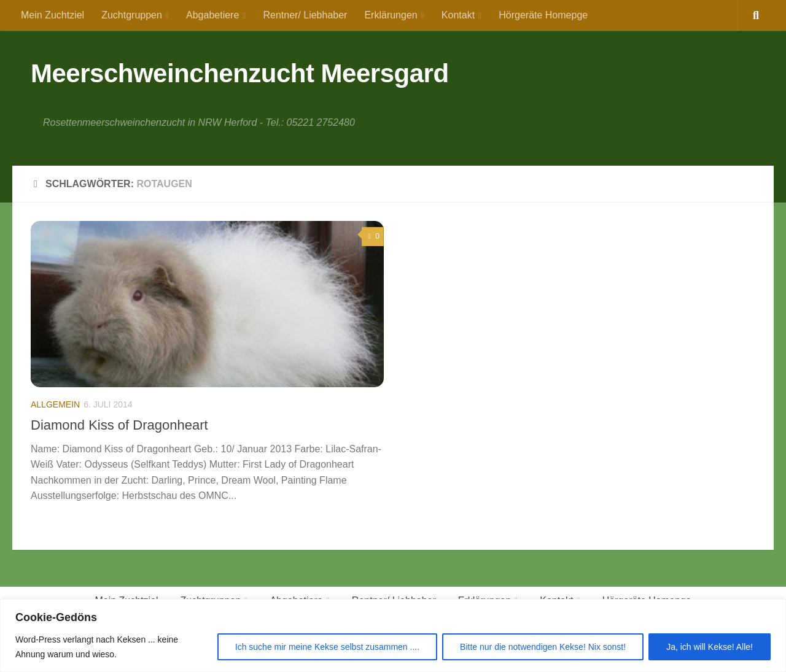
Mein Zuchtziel (53, 15)
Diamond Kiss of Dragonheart (119, 425)
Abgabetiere (212, 15)
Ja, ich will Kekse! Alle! (710, 647)
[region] (393, 635)
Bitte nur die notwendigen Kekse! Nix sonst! (543, 647)
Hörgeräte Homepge (543, 15)
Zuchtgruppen (132, 15)
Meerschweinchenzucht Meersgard (240, 73)
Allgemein (55, 404)
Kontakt (458, 15)
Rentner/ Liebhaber (305, 15)
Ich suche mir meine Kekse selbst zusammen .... (327, 647)
